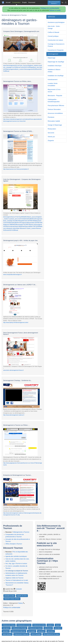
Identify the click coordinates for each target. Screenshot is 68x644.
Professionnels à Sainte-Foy (21, 634)
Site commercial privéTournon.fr (54, 3)
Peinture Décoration (54, 109)
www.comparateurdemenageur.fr (12, 275)
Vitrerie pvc (51, 137)
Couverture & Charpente (56, 50)
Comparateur (16, 2)
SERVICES (51, 17)
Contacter (19, 589)
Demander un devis (9, 596)
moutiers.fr (50, 625)
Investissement (53, 80)
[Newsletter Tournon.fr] (62, 2)
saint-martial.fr (32, 631)
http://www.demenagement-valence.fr (14, 415)
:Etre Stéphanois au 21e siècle (51, 634)
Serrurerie (51, 133)
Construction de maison (55, 40)
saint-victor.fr (51, 631)
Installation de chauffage (56, 76)
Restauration (52, 129)
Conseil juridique (53, 36)
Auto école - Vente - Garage (54, 27)
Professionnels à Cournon (24, 625)
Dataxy (20, 603)
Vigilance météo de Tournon (14, 578)
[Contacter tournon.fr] (66, 2)
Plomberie (51, 117)
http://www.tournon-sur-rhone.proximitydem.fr (16, 169)
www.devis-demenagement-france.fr (13, 370)
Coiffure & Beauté (53, 32)
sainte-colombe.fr (7, 634)
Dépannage (51, 58)
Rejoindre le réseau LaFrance (12, 599)
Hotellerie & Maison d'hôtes (54, 71)
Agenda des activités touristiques (16, 556)
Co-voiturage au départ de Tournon (17, 571)
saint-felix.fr (6, 631)
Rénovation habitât (54, 121)
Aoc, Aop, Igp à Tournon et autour (16, 564)
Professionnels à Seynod (35, 628)
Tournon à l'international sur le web (17, 580)
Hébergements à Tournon (21, 532)
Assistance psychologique (56, 22)
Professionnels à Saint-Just (18, 631)
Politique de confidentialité (50, 8)
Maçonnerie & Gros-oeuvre (54, 91)
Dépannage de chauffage (56, 62)
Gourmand (32, 2)
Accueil (8, 2)
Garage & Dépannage (55, 125)
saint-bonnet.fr (48, 628)
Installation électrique (55, 66)
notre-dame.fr (6, 628)
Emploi (24, 2)
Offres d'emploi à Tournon (14, 544)
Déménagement (53, 54)
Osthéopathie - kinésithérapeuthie (54, 101)
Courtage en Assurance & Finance (56, 45)
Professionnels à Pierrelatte (19, 628)
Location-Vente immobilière (53, 85)
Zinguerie (51, 141)
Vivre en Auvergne (36, 634)
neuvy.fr (58, 625)
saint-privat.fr (41, 631)
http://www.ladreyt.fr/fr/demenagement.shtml (16, 322)
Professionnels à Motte (39, 625)
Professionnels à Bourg (9, 625)
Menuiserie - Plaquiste (55, 96)
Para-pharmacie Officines (56, 106)
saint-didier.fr (58, 628)
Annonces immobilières (55, 113)
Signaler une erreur (22, 596)
